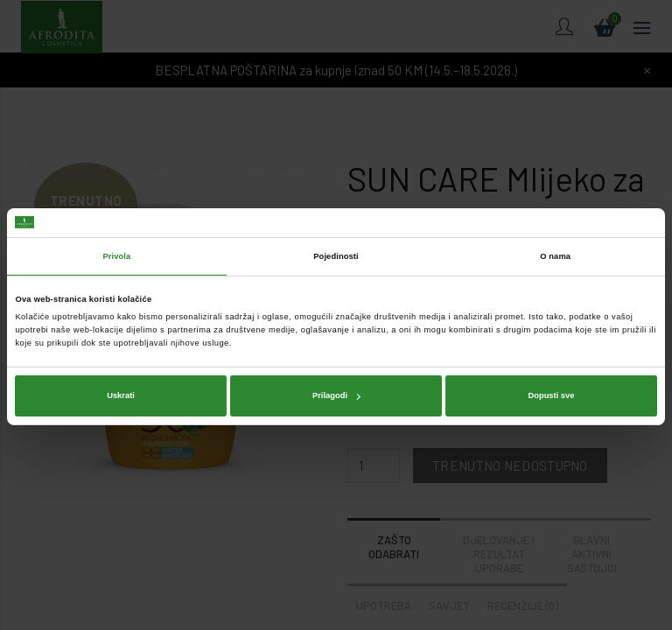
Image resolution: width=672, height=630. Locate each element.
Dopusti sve (551, 394)
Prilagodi (336, 394)
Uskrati (121, 394)
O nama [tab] (555, 255)
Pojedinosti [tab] (336, 255)
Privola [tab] (116, 255)
